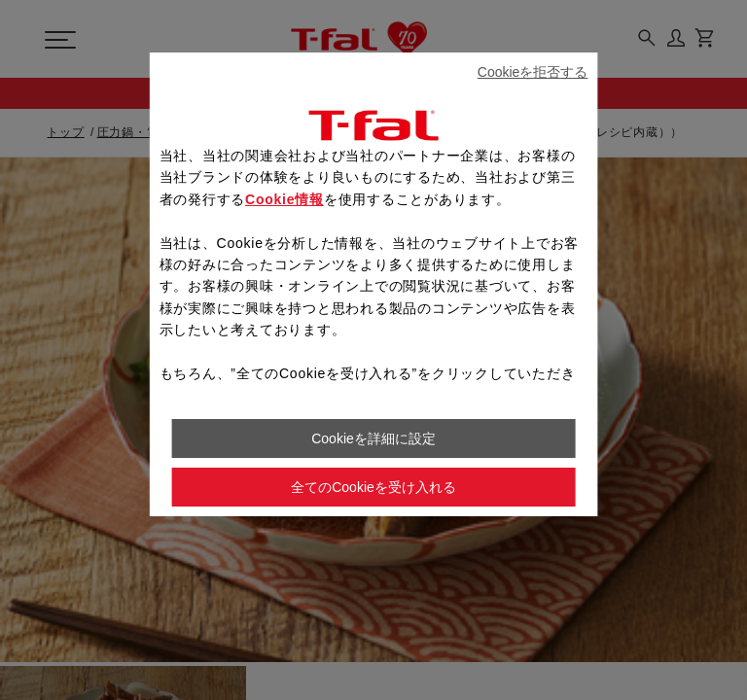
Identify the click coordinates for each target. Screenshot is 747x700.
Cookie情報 (285, 199)
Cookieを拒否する (533, 72)
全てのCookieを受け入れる (373, 487)
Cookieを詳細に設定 (373, 438)
